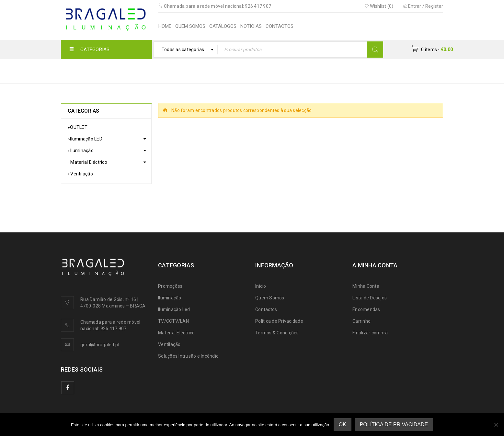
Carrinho (361, 321)
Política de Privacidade (279, 321)
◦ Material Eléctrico (87, 162)
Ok (343, 425)
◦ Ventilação (80, 174)
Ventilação (169, 344)
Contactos (266, 309)
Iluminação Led (174, 309)
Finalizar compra (370, 333)
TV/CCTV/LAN (173, 321)
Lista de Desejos (370, 298)
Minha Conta (366, 286)
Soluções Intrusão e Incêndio (188, 356)
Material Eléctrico (177, 333)
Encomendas (366, 309)
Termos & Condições (277, 333)
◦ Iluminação (81, 151)
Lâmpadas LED (378, 71)
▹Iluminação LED (329, 71)
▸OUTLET (78, 127)
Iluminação (170, 298)
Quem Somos (270, 298)
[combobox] (186, 50)
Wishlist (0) (379, 6)
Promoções (170, 286)
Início (292, 71)
